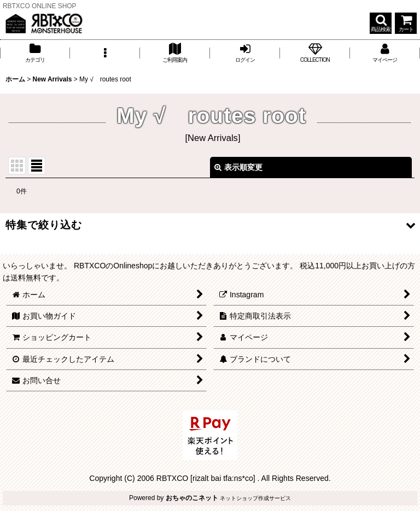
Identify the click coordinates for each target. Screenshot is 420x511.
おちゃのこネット (192, 498)
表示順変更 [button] (238, 167)
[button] (381, 23)
